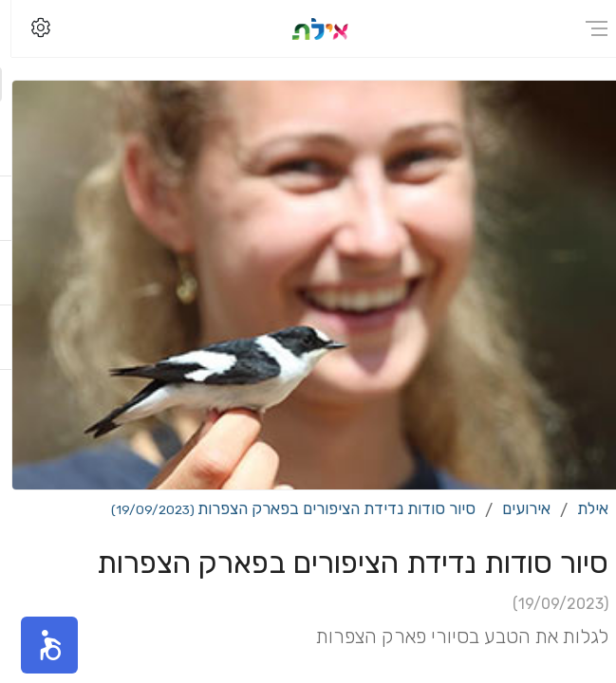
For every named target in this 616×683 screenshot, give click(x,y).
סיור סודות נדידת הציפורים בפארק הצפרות (282, 508)
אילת (581, 508)
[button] (38, 645)
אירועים (515, 508)
